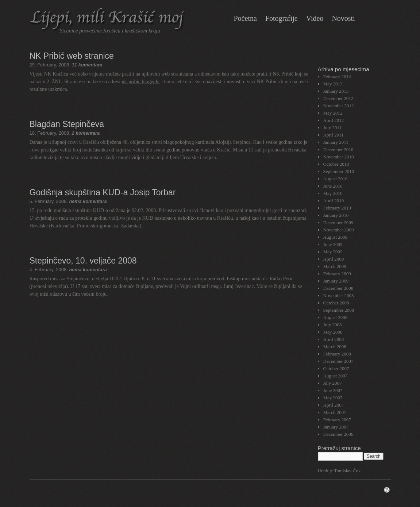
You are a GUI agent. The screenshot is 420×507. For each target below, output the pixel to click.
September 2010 (339, 171)
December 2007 (338, 361)
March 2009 (335, 266)
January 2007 (336, 427)
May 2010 (333, 193)
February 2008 (337, 354)
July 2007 (333, 383)
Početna (245, 18)
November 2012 (339, 106)
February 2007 (337, 420)
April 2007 (334, 405)
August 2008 (336, 317)
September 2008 (339, 310)
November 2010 (339, 157)
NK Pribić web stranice (72, 56)
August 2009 (336, 237)
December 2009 (338, 222)
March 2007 (335, 412)
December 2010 (338, 149)
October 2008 (336, 303)
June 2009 (333, 244)
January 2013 (336, 91)
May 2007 (333, 398)
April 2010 (334, 201)
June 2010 (333, 186)
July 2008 (333, 325)
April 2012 (334, 120)
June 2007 (333, 390)
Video (315, 18)
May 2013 (333, 84)
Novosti (343, 18)
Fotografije (282, 18)
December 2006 (338, 434)
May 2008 (333, 332)
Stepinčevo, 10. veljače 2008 (83, 261)
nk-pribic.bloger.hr (141, 82)
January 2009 (336, 281)
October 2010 (336, 164)
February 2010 (337, 208)
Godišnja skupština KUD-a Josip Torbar (103, 192)
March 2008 (335, 347)
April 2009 (334, 259)
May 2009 (333, 252)
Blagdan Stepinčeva (67, 124)
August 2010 (336, 179)
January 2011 (336, 142)
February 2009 (337, 274)
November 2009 (339, 230)
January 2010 (336, 215)
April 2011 (334, 135)
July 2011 (332, 128)
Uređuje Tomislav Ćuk (339, 471)
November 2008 (339, 295)
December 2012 (338, 98)
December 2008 (338, 288)
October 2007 (336, 368)
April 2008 (334, 339)
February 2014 (337, 76)
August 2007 (336, 376)
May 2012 (333, 113)
